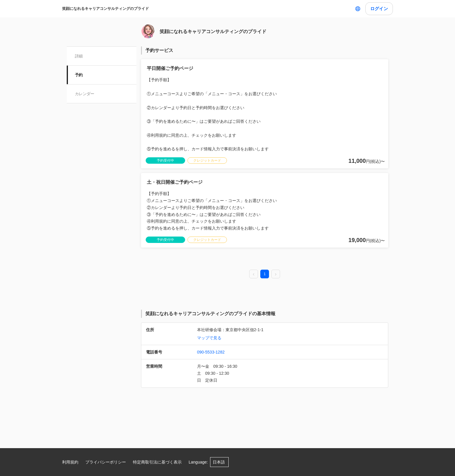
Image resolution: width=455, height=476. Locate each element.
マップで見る (209, 338)
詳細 (79, 56)
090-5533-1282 (211, 352)
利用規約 (70, 462)
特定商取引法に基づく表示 (157, 462)
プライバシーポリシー (106, 462)
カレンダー (85, 94)
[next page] (276, 274)
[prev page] (254, 274)
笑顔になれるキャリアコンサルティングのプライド (105, 9)
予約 (79, 75)
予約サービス (159, 50)
